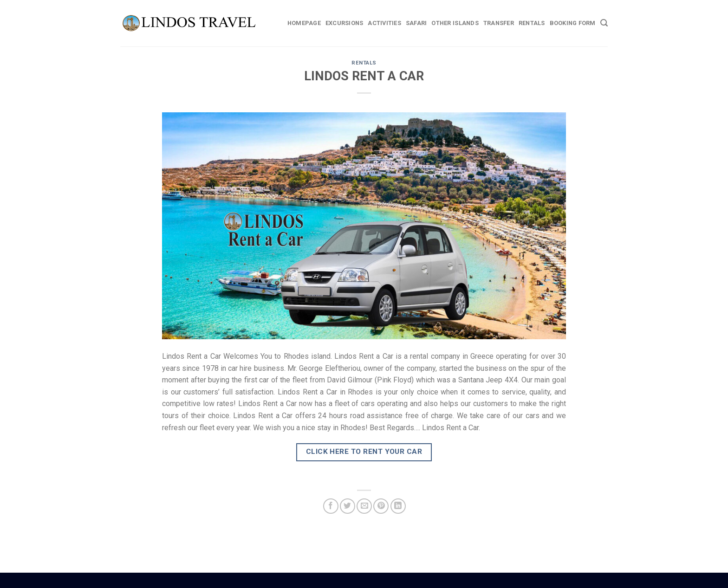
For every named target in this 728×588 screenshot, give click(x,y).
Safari (416, 23)
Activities (384, 23)
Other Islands (455, 23)
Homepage (304, 23)
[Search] (604, 23)
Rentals (532, 23)
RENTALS (364, 63)
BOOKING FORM (573, 23)
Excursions (344, 23)
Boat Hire (357, 579)
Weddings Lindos (384, 579)
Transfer (499, 23)
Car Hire (368, 579)
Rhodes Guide (343, 579)
